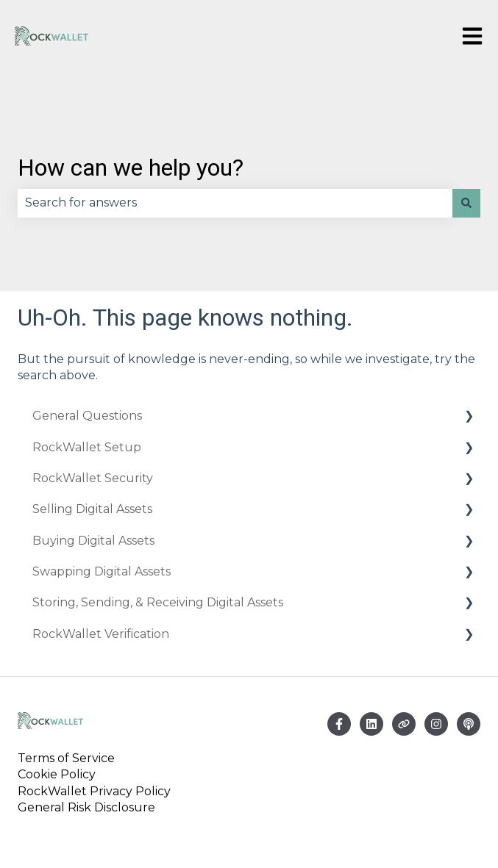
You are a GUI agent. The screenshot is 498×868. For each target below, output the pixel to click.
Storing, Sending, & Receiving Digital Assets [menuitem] (158, 602)
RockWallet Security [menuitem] (93, 478)
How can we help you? (131, 168)
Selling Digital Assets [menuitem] (92, 509)
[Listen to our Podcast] (469, 724)
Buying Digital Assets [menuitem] (93, 541)
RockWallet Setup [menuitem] (87, 447)
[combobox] (235, 203)
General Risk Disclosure (86, 807)
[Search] (466, 203)
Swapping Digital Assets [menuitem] (102, 571)
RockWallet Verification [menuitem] (101, 634)
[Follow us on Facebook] (339, 724)
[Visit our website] (404, 724)
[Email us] (371, 724)
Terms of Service (69, 758)
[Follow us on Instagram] (436, 724)
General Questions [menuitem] (87, 416)
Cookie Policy (57, 774)
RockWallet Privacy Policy (94, 791)
